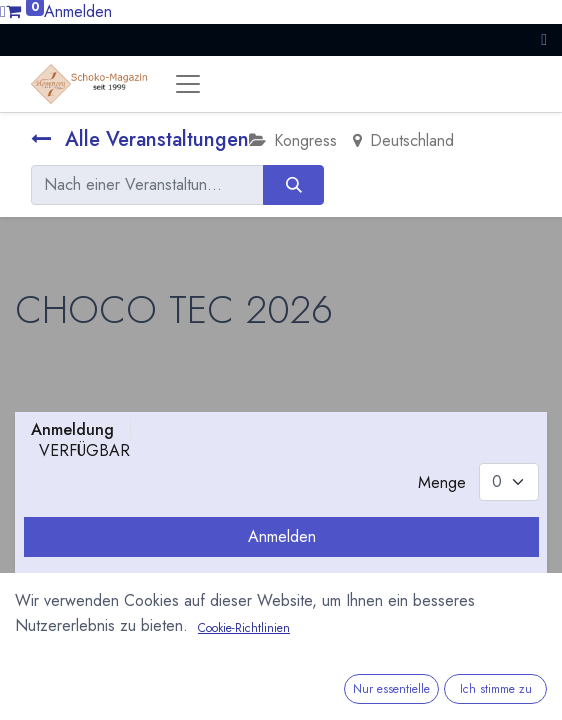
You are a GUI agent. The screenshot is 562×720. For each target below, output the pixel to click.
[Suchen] (293, 185)
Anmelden (78, 11)
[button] (544, 39)
